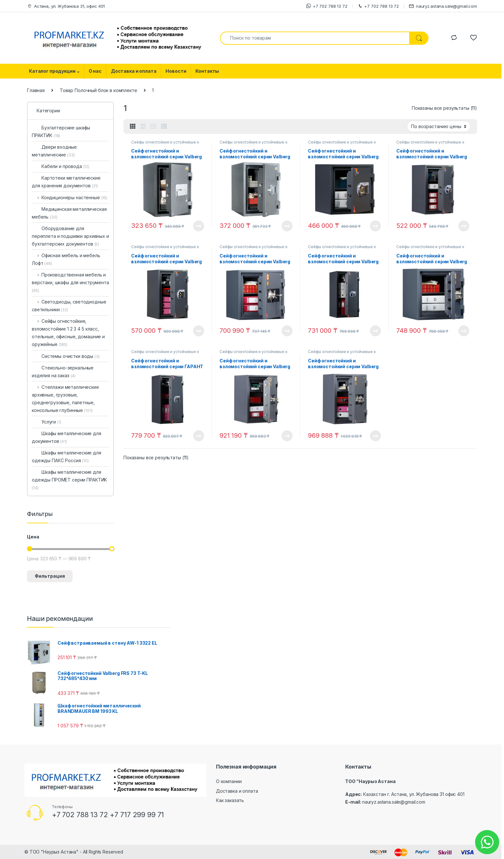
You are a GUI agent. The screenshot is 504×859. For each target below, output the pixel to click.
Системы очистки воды (66, 356)
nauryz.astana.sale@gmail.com (443, 6)
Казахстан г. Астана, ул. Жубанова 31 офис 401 (414, 794)
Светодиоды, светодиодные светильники (69, 306)
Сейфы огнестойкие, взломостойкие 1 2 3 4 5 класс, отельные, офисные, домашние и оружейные (68, 333)
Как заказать (230, 800)
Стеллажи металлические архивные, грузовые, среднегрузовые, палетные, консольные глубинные (65, 399)
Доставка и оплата (134, 71)
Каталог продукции (52, 71)
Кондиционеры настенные (70, 197)
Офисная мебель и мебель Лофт (66, 259)
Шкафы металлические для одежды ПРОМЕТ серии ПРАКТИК (69, 480)
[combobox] (315, 38)
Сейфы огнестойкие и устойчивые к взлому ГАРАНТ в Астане (165, 144)
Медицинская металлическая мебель (69, 213)
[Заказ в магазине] (439, 126)
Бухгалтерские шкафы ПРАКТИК (61, 131)
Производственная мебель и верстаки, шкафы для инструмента (70, 282)
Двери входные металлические (54, 151)
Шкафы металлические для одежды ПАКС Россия (67, 457)
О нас (95, 71)
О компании (229, 781)
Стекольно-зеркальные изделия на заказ (63, 372)
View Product (199, 226)
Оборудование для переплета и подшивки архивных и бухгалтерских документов (70, 236)
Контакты (207, 71)
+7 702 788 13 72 (327, 6)
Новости (176, 71)
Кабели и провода (61, 166)
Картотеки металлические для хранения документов (66, 182)
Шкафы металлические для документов (67, 437)
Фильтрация (50, 576)
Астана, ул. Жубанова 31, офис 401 (66, 6)
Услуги (47, 422)
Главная (36, 90)
